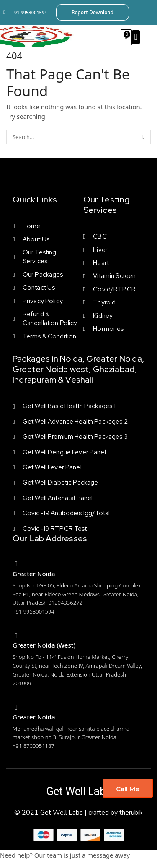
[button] (136, 37)
